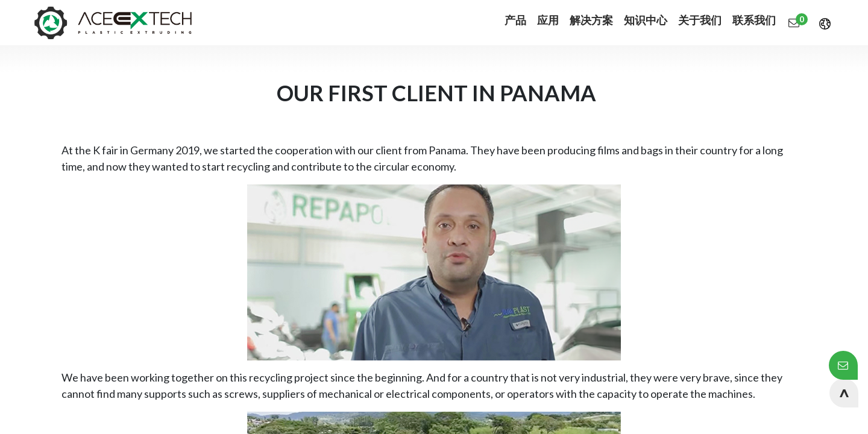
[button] (844, 393)
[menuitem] (505, 23)
